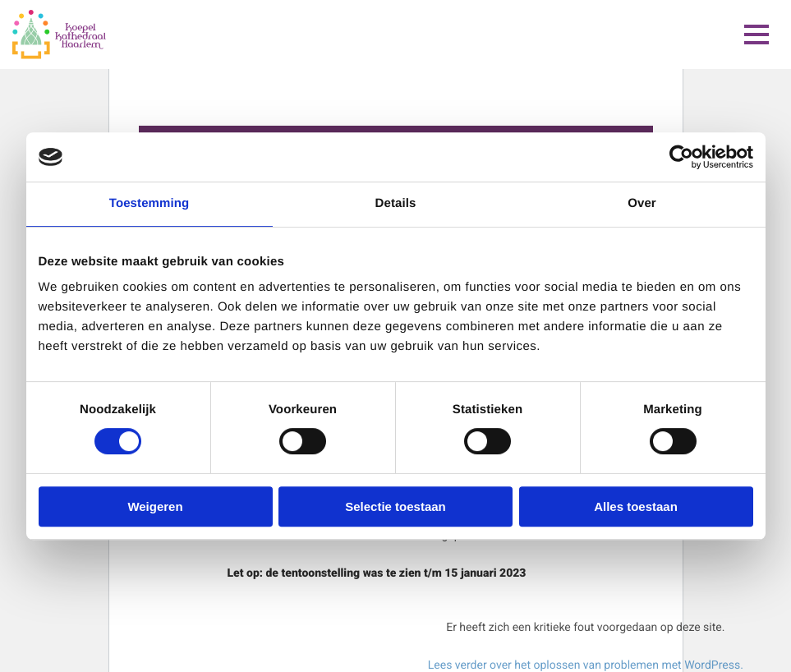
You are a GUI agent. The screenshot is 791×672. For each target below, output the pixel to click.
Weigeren (155, 506)
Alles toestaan (636, 506)
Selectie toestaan (395, 506)
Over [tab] (642, 203)
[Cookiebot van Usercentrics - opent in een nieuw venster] (681, 157)
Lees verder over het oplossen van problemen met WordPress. (586, 665)
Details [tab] (396, 203)
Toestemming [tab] (149, 203)
